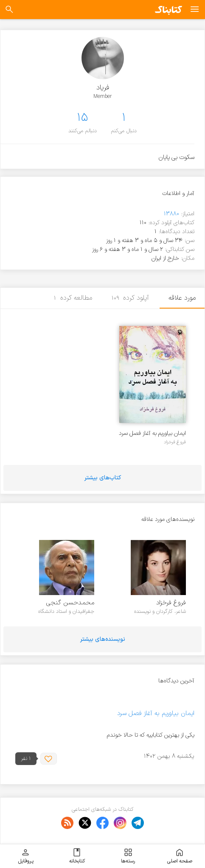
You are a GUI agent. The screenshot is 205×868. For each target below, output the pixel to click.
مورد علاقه (182, 298)
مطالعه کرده (73, 298)
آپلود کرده (131, 298)
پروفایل (26, 856)
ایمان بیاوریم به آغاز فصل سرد (152, 433)
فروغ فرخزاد (175, 442)
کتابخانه (77, 856)
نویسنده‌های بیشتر (103, 639)
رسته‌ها (128, 856)
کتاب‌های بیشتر (103, 478)
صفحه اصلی (180, 856)
